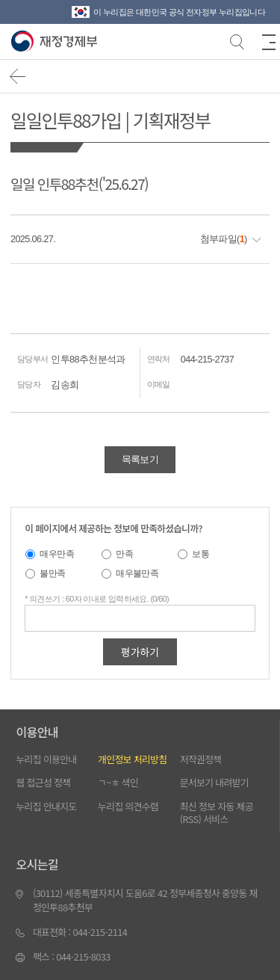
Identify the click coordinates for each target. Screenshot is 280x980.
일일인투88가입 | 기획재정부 (110, 120)
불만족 (52, 573)
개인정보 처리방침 (132, 759)
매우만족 (56, 554)
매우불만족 (137, 573)
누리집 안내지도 (46, 806)
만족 (124, 554)
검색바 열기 (236, 40)
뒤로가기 (18, 77)
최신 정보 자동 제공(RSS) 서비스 (217, 813)
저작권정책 (201, 759)
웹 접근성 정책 (43, 782)
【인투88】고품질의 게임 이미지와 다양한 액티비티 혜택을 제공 (56, 42)
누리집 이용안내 (46, 759)
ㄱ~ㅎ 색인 (118, 782)
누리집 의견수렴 (128, 806)
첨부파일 (218, 239)
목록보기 (140, 460)
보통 (200, 554)
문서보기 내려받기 (214, 782)
